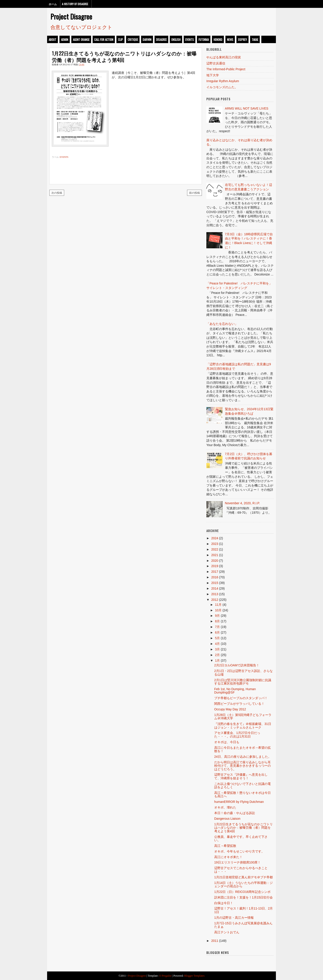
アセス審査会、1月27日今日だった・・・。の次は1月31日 (237, 734)
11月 (218, 605)
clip (120, 40)
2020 (215, 561)
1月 (217, 661)
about (52, 40)
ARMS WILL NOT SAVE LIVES (247, 108)
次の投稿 (57, 193)
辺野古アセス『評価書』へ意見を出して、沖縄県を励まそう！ (241, 776)
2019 (215, 566)
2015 (215, 583)
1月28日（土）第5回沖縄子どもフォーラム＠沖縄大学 (243, 717)
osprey (242, 40)
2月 (217, 655)
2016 (215, 577)
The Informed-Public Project (226, 69)
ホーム (53, 4)
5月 (217, 638)
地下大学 (213, 75)
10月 (218, 610)
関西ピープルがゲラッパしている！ (239, 704)
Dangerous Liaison (227, 819)
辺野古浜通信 (216, 63)
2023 (215, 544)
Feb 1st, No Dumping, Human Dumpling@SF (235, 691)
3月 (217, 649)
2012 (215, 600)
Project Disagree (71, 16)
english (176, 40)
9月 (217, 616)
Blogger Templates (194, 976)
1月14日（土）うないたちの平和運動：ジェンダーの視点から (243, 884)
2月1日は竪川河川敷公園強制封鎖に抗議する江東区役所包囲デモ (243, 682)
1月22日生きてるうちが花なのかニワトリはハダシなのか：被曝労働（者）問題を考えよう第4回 (124, 56)
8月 (217, 621)
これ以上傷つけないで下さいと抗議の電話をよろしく (242, 785)
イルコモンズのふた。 (222, 87)
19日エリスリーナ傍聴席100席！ (237, 862)
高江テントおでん (227, 932)
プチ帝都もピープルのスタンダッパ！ (241, 698)
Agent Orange (81, 40)
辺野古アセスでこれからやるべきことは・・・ (241, 870)
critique (133, 40)
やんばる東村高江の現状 (224, 57)
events (190, 40)
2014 (215, 588)
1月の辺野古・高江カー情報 (234, 918)
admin (65, 40)
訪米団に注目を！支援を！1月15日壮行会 (243, 897)
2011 (215, 941)
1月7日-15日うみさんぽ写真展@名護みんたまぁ (243, 925)
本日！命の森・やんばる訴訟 (235, 813)
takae (255, 40)
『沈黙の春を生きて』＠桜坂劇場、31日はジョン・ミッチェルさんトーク (243, 726)
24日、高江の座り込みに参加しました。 (243, 757)
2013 (215, 594)
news (230, 40)
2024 (215, 538)
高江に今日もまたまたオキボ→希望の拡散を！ (242, 749)
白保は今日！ (224, 903)
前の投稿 (194, 193)
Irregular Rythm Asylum (223, 81)
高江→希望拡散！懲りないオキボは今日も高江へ (242, 794)
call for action (104, 40)
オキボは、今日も (227, 742)
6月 (217, 632)
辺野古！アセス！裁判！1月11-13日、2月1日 (243, 910)
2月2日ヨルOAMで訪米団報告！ (237, 665)
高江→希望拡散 (225, 846)
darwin (147, 40)
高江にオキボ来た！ (228, 857)
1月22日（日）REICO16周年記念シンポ (242, 892)
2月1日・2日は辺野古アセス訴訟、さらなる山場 (243, 673)
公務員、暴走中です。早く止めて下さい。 (241, 838)
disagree (161, 40)
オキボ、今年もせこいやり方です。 (239, 851)
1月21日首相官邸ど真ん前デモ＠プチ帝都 (243, 877)
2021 (215, 555)
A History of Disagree (75, 4)
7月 (217, 627)
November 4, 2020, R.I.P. (242, 503)
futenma (204, 40)
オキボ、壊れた (225, 807)
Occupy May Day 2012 (230, 709)
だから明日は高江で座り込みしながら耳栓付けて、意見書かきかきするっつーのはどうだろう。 (242, 766)
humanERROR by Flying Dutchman (239, 802)
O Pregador (165, 976)
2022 (215, 549)
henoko (218, 40)
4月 (217, 644)
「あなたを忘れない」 (222, 324)
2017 (215, 572)
